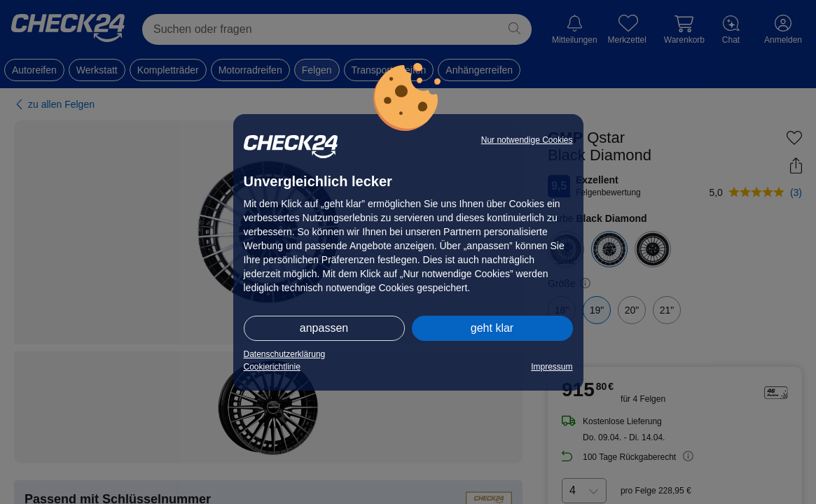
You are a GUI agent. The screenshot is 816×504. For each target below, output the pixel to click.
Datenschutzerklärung (285, 354)
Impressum (552, 367)
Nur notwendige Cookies (527, 140)
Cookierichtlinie (272, 367)
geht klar (492, 328)
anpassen (324, 328)
